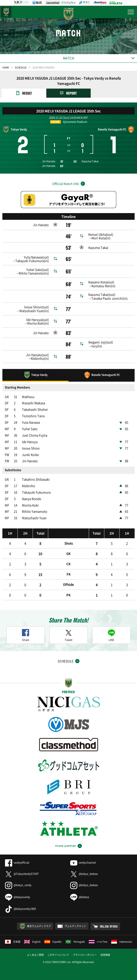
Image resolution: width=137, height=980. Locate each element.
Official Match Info (66, 184)
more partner (66, 846)
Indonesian (122, 942)
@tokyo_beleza (84, 874)
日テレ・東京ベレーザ (6, 12)
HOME (6, 67)
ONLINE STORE (109, 926)
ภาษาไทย (98, 942)
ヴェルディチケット (75, 926)
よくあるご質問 (35, 955)
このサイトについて (58, 955)
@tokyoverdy (18, 897)
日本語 (13, 942)
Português (75, 942)
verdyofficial (17, 863)
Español (53, 942)
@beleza (80, 897)
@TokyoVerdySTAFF (22, 874)
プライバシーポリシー (85, 955)
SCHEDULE (21, 67)
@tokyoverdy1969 (20, 909)
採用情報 (105, 955)
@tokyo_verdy (18, 885)
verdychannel (83, 863)
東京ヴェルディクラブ (39, 926)
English (32, 942)
